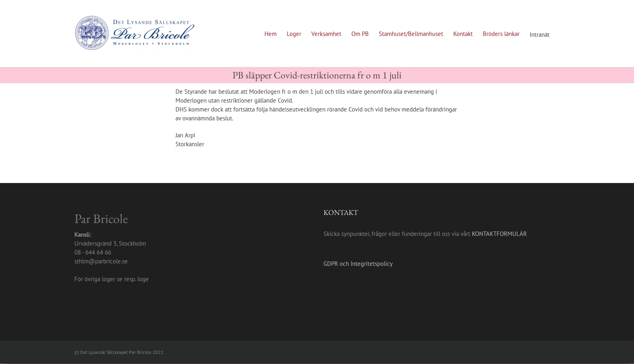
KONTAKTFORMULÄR (499, 234)
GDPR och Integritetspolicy (358, 264)
